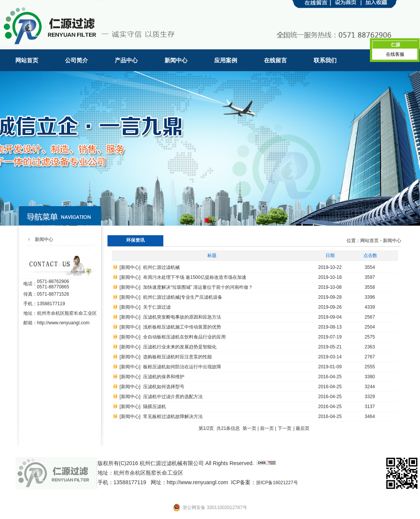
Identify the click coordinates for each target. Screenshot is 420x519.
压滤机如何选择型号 (164, 387)
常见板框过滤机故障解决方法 (173, 417)
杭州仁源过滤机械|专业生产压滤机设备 (183, 297)
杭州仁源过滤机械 (161, 267)
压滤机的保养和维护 (164, 377)
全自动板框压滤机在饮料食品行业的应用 (184, 337)
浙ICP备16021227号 (277, 483)
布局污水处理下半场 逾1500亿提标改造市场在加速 (195, 277)
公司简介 (77, 60)
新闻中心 (176, 60)
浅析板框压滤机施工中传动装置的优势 (182, 327)
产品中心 (126, 60)
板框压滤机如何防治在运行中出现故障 (182, 367)
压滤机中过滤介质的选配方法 (173, 397)
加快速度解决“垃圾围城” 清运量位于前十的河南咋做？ (198, 287)
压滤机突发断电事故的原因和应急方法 (182, 317)
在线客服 (395, 54)
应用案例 (226, 60)
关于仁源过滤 (157, 307)
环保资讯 (135, 240)
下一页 (285, 428)
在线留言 (275, 60)
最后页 (303, 428)
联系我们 (325, 60)
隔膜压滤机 (155, 407)
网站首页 (27, 60)
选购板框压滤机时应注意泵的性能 (177, 357)
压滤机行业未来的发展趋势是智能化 (180, 347)
